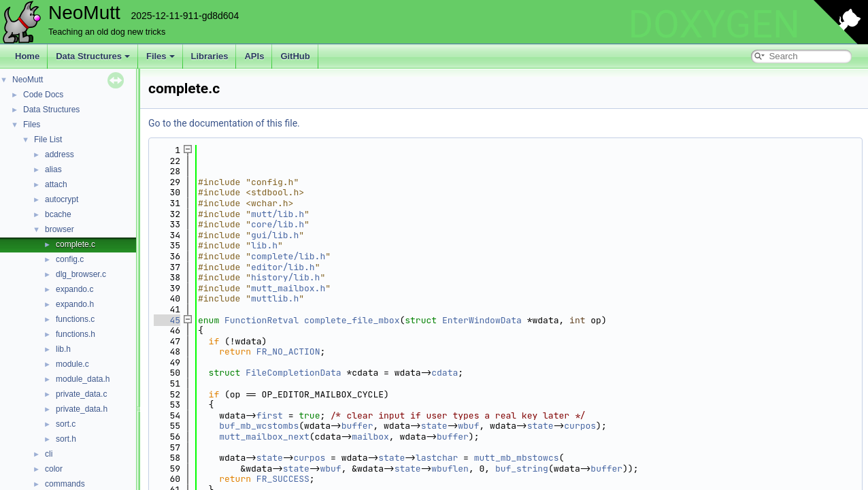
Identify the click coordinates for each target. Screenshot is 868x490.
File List (48, 140)
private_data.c (81, 394)
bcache (58, 214)
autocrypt (62, 199)
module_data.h (83, 379)
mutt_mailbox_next (264, 437)
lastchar (437, 458)
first (270, 415)
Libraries (210, 56)
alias (53, 169)
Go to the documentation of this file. (224, 123)
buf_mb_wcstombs (259, 426)
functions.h (76, 334)
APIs (254, 56)
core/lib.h (278, 224)
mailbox (370, 437)
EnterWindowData (482, 320)
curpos (580, 426)
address (60, 154)
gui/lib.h (275, 235)
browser (60, 229)
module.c (72, 364)
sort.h (66, 439)
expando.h (75, 304)
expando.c (74, 289)
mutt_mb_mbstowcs (517, 458)
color (54, 469)
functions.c (75, 319)
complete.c (76, 244)
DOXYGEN (714, 24)
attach (56, 184)
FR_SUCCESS (283, 479)
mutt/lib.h (278, 214)
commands (65, 484)
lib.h (63, 349)
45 (167, 320)
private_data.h (82, 409)
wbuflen (450, 469)
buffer (357, 426)
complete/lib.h (288, 256)
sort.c (66, 424)
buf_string (522, 469)
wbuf (468, 426)
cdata (445, 373)
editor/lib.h (283, 267)
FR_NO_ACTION (288, 352)
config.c (70, 259)
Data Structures (93, 56)
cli (49, 454)
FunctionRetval (262, 320)
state (434, 426)
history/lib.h (285, 277)
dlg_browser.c (81, 274)
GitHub (295, 56)
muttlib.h (275, 298)
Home (27, 56)
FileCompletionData (293, 373)
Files (161, 56)
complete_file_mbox (352, 320)
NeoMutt (28, 80)
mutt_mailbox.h (288, 288)
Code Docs (43, 95)
